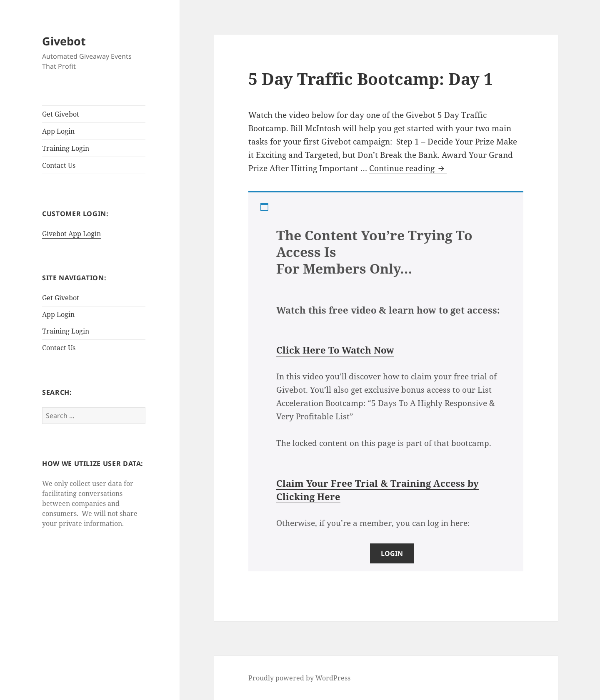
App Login (58, 131)
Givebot (64, 41)
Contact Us (59, 165)
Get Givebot (61, 114)
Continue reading (408, 168)
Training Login (66, 148)
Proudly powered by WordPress (299, 678)
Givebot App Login (71, 234)
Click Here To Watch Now (335, 350)
